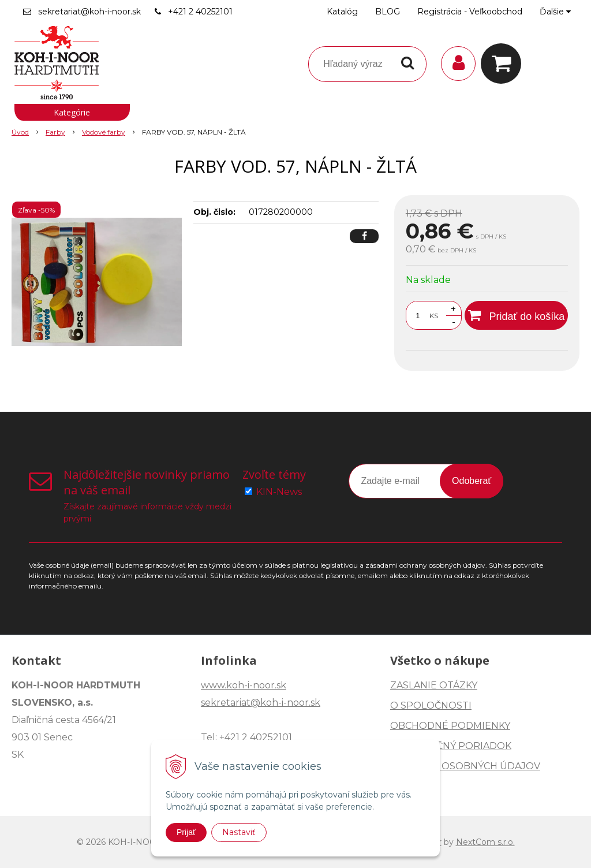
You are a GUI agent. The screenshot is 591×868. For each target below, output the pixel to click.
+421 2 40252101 (200, 12)
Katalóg (342, 12)
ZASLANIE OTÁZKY (434, 685)
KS (434, 316)
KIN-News (279, 492)
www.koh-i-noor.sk (244, 685)
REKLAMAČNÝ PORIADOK (451, 746)
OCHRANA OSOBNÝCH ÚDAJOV (465, 766)
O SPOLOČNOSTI (431, 705)
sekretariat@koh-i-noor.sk (89, 12)
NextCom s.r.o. (485, 842)
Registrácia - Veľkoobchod (470, 12)
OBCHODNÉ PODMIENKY (450, 726)
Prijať (186, 832)
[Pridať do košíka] (516, 315)
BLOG (388, 12)
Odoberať (472, 481)
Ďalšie (555, 12)
